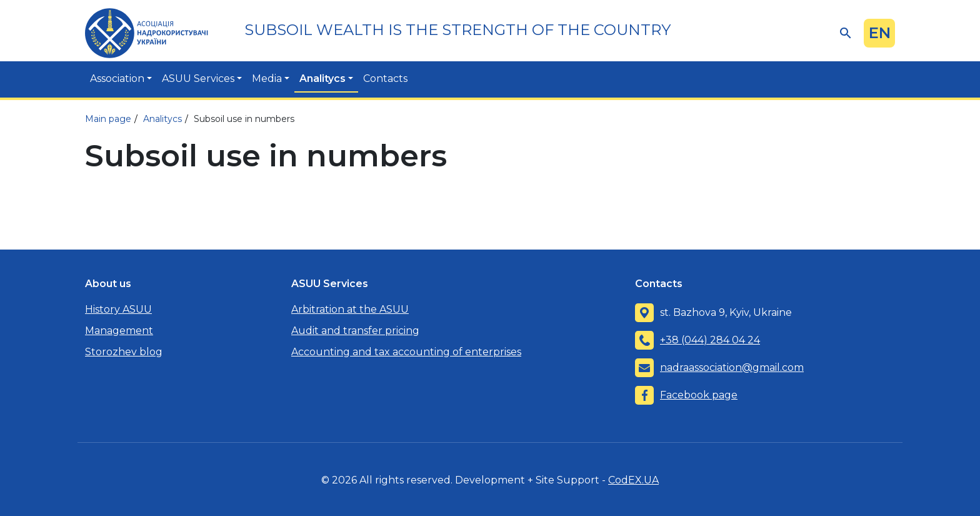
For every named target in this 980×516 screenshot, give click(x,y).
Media (267, 78)
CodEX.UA (633, 480)
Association (117, 78)
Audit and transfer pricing (355, 331)
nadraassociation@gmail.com (732, 367)
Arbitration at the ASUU (350, 309)
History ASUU (118, 309)
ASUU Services (198, 78)
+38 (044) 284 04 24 (710, 340)
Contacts (385, 78)
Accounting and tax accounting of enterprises (406, 352)
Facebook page (699, 395)
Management (119, 331)
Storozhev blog (124, 352)
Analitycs (322, 78)
